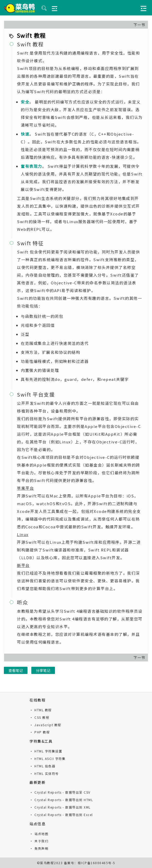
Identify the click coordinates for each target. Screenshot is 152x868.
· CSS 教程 (39, 717)
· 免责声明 (39, 848)
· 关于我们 (39, 841)
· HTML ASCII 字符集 (47, 759)
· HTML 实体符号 (44, 773)
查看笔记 (16, 670)
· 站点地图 (39, 834)
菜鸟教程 (47, 863)
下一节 (140, 25)
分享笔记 (43, 670)
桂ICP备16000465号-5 (97, 863)
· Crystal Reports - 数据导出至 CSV (60, 792)
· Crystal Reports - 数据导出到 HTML (61, 800)
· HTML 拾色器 (42, 766)
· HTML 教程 (41, 710)
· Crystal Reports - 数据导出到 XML (60, 807)
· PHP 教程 (40, 732)
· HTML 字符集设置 (46, 751)
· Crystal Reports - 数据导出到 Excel (61, 815)
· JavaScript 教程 (45, 725)
